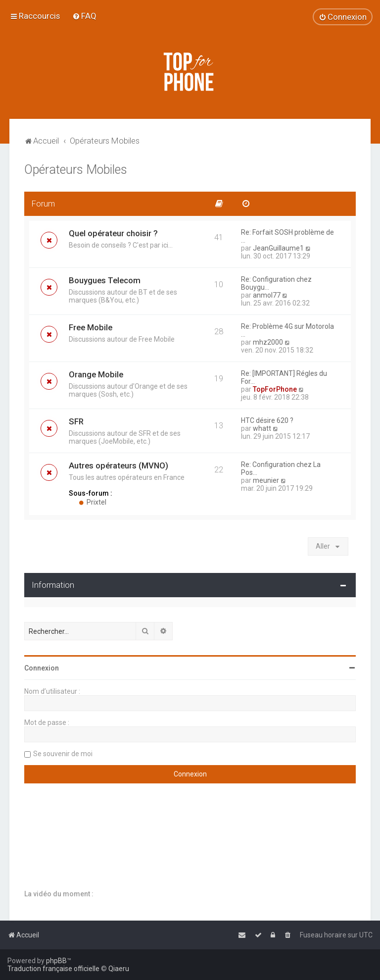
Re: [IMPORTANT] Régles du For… (284, 377)
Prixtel (93, 502)
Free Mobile (91, 327)
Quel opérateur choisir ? (113, 233)
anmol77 (267, 295)
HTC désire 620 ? (267, 420)
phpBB (56, 961)
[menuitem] (84, 16)
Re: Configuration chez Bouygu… (276, 283)
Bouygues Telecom (105, 280)
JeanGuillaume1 (278, 248)
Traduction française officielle (53, 969)
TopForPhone (275, 389)
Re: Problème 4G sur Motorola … (287, 330)
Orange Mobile (96, 374)
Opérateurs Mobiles (76, 170)
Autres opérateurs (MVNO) (119, 465)
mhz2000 (268, 342)
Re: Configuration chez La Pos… (281, 468)
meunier (266, 480)
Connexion (42, 668)
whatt (262, 428)
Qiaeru (119, 969)
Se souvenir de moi (63, 754)
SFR (76, 421)
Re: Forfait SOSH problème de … (287, 236)
